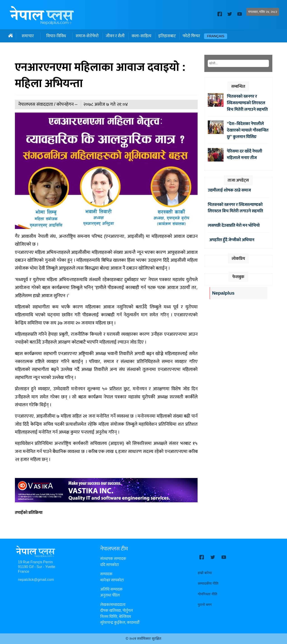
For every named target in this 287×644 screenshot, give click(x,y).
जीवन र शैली (115, 36)
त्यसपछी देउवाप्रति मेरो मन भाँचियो (234, 225)
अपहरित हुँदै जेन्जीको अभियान (231, 240)
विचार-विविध (56, 36)
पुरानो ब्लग (205, 605)
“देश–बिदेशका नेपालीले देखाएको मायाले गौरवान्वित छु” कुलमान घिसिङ (248, 130)
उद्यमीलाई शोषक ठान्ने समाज (229, 190)
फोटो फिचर (191, 36)
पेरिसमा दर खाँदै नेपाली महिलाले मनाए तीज (245, 154)
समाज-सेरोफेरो (87, 36)
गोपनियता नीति (208, 594)
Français (216, 36)
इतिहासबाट (167, 36)
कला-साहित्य (141, 36)
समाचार (28, 36)
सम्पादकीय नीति (208, 584)
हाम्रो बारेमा (205, 573)
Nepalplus (223, 293)
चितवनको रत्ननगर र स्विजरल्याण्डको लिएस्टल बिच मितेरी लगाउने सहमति (247, 103)
